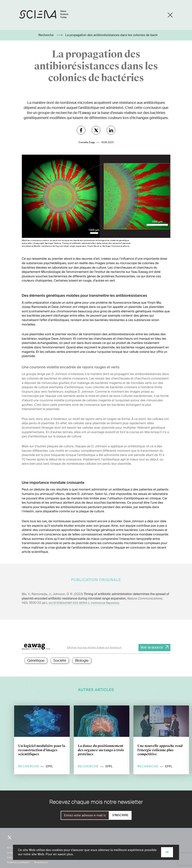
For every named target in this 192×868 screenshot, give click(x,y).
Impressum (41, 862)
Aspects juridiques (18, 862)
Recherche (46, 35)
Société (60, 661)
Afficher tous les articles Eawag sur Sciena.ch (94, 647)
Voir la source (152, 647)
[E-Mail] (85, 815)
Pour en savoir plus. (60, 854)
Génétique (36, 661)
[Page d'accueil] (48, 15)
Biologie (82, 661)
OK (167, 852)
